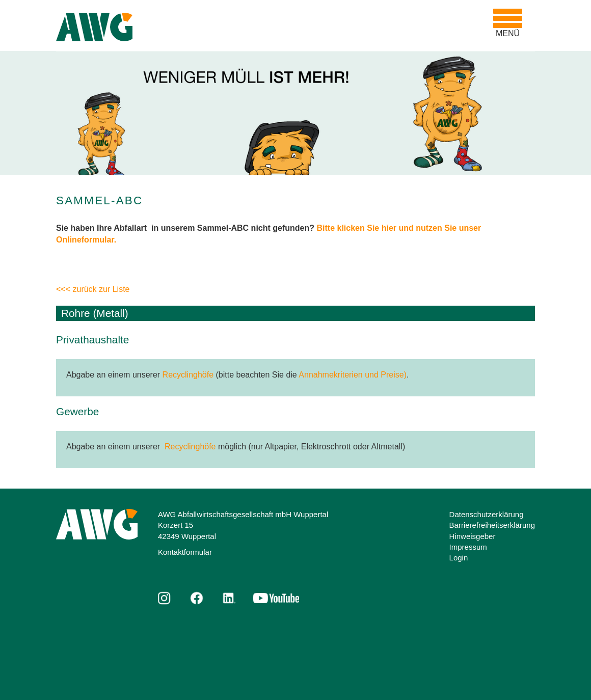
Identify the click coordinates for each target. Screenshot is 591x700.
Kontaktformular (185, 552)
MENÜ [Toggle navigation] (510, 23)
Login (459, 558)
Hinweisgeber (473, 536)
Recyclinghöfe (188, 375)
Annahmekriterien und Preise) (353, 375)
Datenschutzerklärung (487, 514)
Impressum (468, 547)
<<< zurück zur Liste (93, 289)
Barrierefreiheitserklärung (492, 525)
